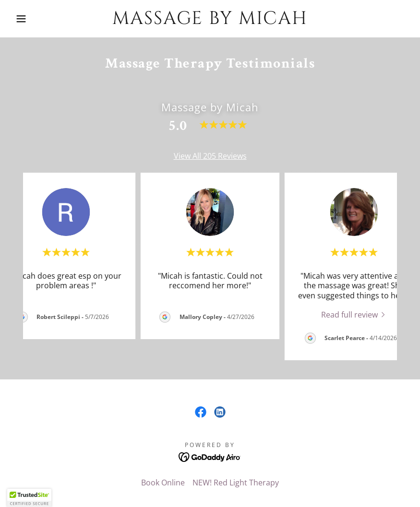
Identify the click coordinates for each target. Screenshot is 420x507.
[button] (21, 19)
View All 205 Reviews (210, 156)
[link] (210, 21)
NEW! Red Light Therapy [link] (236, 483)
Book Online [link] (163, 483)
